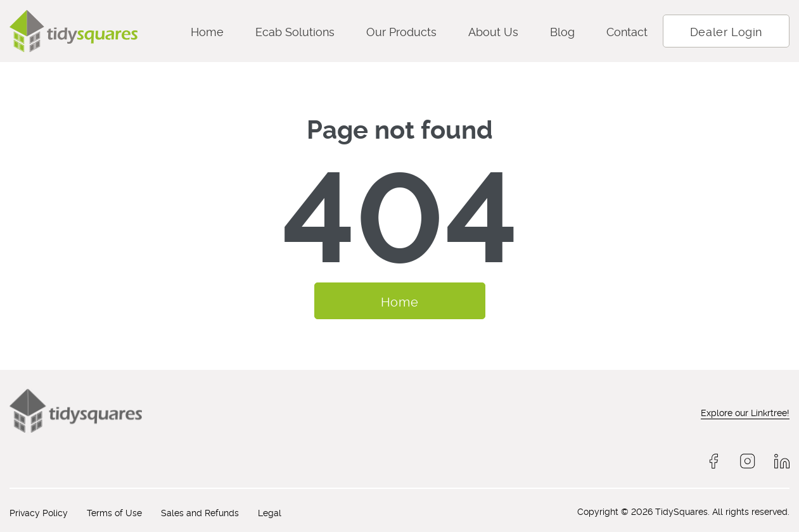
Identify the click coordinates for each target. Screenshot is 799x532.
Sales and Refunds (200, 512)
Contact (627, 31)
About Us (493, 31)
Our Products (401, 31)
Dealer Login (726, 31)
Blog (562, 31)
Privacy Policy (39, 512)
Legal (270, 512)
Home (207, 31)
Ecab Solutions (295, 31)
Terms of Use (114, 512)
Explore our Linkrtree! (745, 412)
